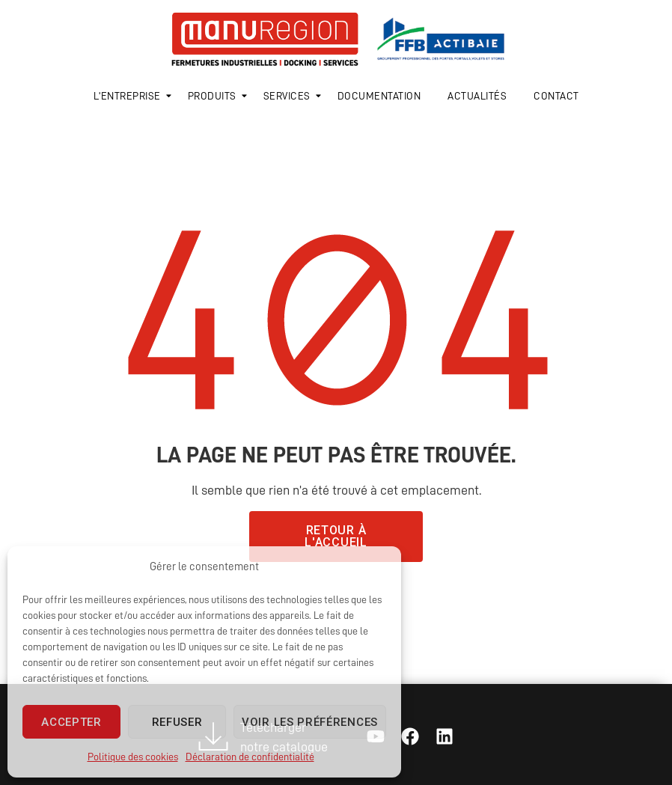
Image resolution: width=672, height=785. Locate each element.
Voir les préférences (310, 722)
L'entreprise (129, 96)
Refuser (177, 722)
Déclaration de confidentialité (250, 757)
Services (289, 96)
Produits (214, 96)
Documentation (379, 96)
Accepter (71, 722)
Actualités (477, 96)
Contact (556, 96)
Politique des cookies (133, 757)
